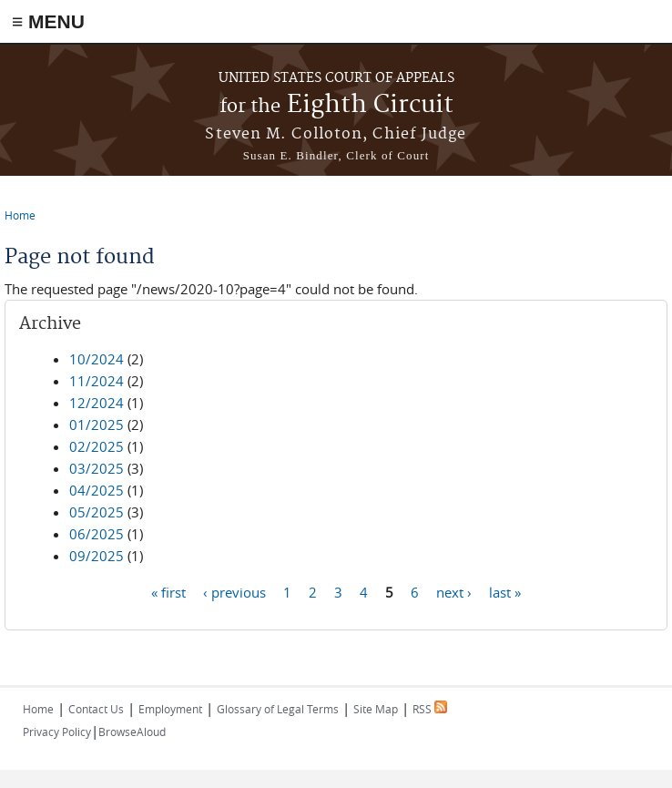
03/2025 (97, 468)
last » (505, 591)
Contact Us (96, 709)
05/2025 (97, 512)
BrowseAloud (132, 732)
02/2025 (97, 446)
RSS (430, 709)
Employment (170, 709)
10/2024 (97, 359)
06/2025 (97, 534)
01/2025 (97, 425)
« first (168, 591)
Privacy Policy (57, 732)
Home (20, 215)
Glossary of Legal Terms (278, 709)
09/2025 (97, 556)
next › (454, 591)
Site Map (376, 709)
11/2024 (97, 381)
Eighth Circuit (336, 105)
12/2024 (97, 403)
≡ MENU (48, 21)
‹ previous (234, 591)
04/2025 (97, 490)
